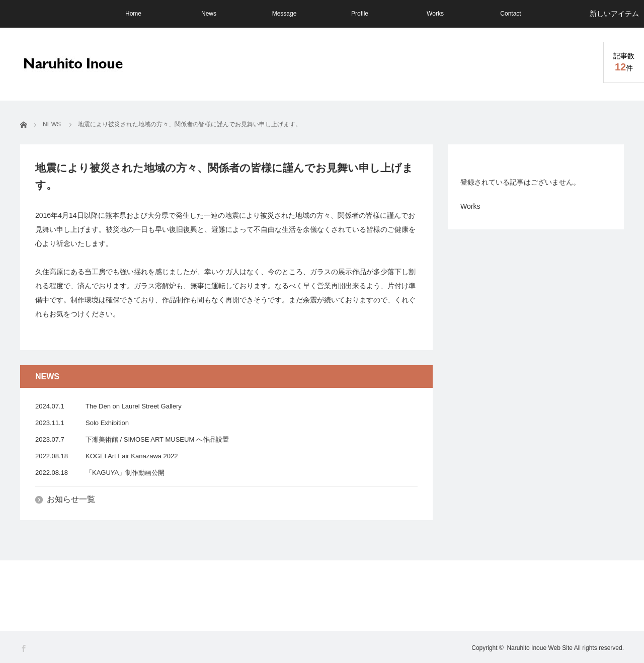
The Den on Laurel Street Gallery (134, 406)
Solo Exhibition (107, 423)
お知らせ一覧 (71, 499)
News (209, 14)
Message (285, 14)
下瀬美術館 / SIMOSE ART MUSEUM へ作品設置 (157, 439)
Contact (510, 14)
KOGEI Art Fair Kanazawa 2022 (132, 456)
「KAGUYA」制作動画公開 (125, 473)
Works (435, 14)
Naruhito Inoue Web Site (540, 648)
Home (133, 14)
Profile (360, 14)
